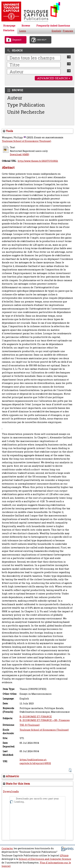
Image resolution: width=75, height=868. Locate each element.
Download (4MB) (19, 154)
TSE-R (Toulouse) (30, 725)
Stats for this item (16, 784)
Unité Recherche (26, 112)
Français (68, 31)
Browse (26, 26)
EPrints (64, 855)
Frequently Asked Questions (53, 26)
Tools (8, 131)
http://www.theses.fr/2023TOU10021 (38, 161)
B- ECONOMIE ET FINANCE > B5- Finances (45, 720)
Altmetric (11, 776)
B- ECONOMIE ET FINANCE (36, 717)
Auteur (15, 98)
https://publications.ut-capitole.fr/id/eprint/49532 (35, 761)
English (56, 31)
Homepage (9, 26)
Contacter (7, 848)
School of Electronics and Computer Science (45, 859)
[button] (70, 770)
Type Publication (26, 105)
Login (23, 31)
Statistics (9, 30)
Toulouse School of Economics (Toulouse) (26, 141)
